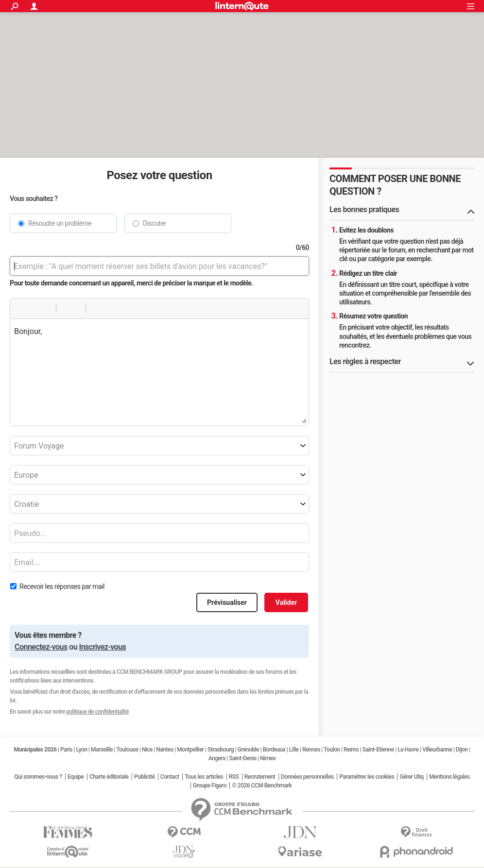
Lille (294, 750)
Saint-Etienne (378, 750)
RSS (234, 777)
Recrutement (260, 777)
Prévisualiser (227, 602)
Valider (286, 602)
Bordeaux (274, 750)
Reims (351, 750)
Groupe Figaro (210, 785)
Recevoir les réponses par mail (62, 586)
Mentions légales (449, 777)
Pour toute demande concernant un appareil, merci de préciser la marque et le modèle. (131, 283)
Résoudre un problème (60, 223)
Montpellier (190, 750)
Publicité (144, 777)
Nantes (164, 750)
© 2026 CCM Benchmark (262, 785)
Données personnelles (307, 777)
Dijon (462, 750)
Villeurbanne (437, 750)
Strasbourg (221, 750)
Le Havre (408, 750)
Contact (170, 777)
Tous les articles (204, 777)
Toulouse (127, 750)
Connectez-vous (41, 647)
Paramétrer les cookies (367, 777)
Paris (66, 750)
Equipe (76, 777)
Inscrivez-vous (103, 647)
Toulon (332, 750)
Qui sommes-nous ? (38, 777)
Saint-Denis (242, 758)
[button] (21, 308)
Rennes (311, 750)
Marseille (102, 750)
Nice (147, 750)
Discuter (155, 223)
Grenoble (248, 750)
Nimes (268, 758)
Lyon (82, 750)
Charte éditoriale (109, 777)
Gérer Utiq (411, 777)
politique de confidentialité (97, 712)
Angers (217, 758)
